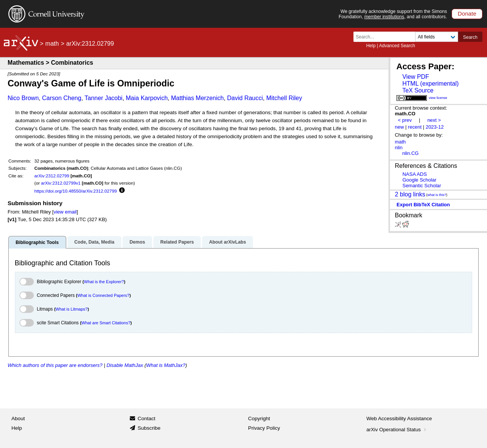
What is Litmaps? (72, 309)
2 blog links (410, 194)
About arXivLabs (227, 242)
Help (371, 46)
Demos (137, 242)
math (52, 44)
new (399, 127)
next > (434, 120)
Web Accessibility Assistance (399, 419)
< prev (405, 120)
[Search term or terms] (387, 37)
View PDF (415, 77)
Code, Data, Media (94, 242)
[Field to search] (437, 37)
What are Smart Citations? (106, 323)
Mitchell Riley (284, 98)
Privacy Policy (264, 428)
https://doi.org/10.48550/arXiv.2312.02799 (76, 191)
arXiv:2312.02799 (52, 176)
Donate (467, 14)
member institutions (384, 17)
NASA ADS (415, 174)
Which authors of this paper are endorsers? (55, 365)
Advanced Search (397, 46)
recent (415, 127)
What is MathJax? (166, 365)
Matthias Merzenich (197, 98)
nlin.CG (410, 153)
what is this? (437, 195)
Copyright (259, 419)
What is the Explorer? (104, 282)
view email (65, 212)
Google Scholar (419, 180)
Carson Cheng (61, 98)
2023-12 (435, 127)
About (18, 419)
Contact (147, 419)
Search (470, 37)
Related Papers (177, 242)
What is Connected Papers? (103, 295)
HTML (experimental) (430, 84)
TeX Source (418, 90)
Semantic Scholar (422, 186)
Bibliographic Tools (37, 242)
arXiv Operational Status (397, 430)
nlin (399, 147)
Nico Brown (23, 98)
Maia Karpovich (147, 98)
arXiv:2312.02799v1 (61, 183)
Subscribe (149, 428)
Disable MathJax (125, 365)
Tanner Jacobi (103, 98)
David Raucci (245, 98)
